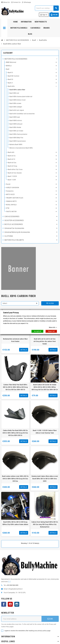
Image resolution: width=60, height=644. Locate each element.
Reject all (51, 331)
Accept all (37, 331)
